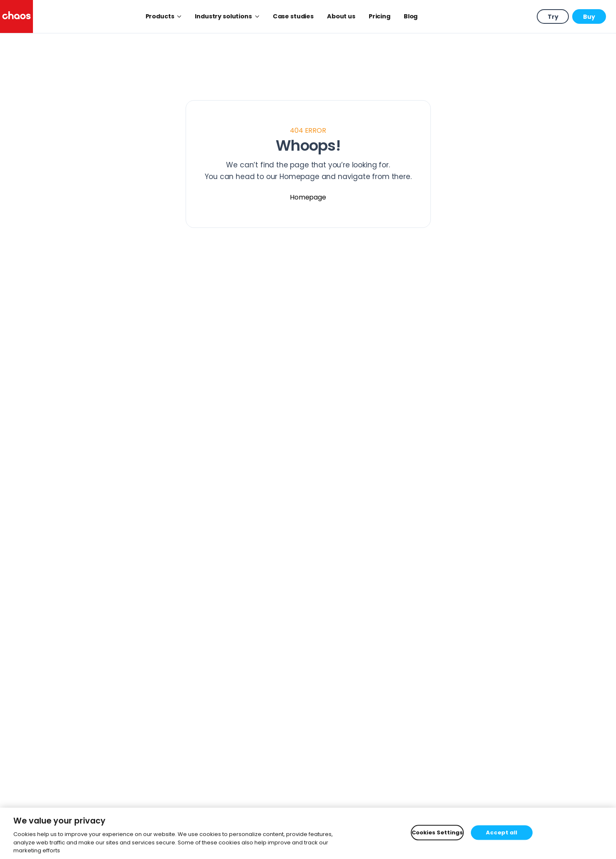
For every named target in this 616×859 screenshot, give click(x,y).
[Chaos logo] (16, 16)
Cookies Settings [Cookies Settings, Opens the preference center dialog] (437, 832)
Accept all (502, 832)
